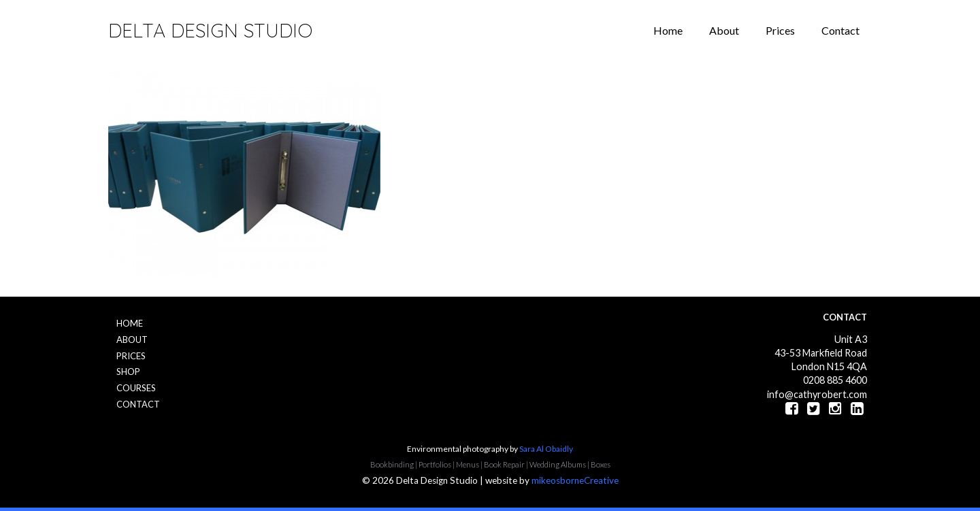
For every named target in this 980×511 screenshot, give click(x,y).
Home (668, 30)
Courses (136, 388)
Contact (840, 30)
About (724, 30)
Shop (128, 372)
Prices (780, 30)
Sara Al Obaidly (546, 449)
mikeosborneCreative (575, 480)
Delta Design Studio (210, 30)
